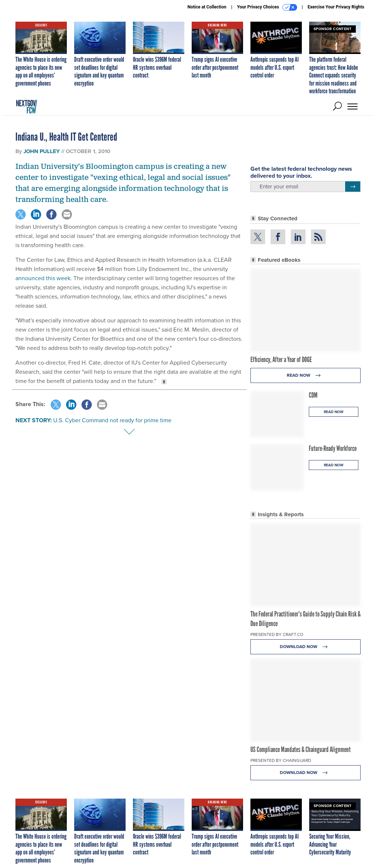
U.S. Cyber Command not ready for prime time (112, 420)
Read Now (306, 375)
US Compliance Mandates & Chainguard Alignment (301, 749)
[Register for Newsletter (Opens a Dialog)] (353, 187)
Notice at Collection (207, 7)
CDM (313, 395)
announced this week (43, 278)
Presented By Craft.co (277, 634)
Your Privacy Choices (267, 7)
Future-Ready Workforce (333, 448)
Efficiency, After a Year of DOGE (281, 359)
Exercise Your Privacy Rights (336, 7)
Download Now (306, 647)
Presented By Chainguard (281, 760)
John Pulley (42, 151)
